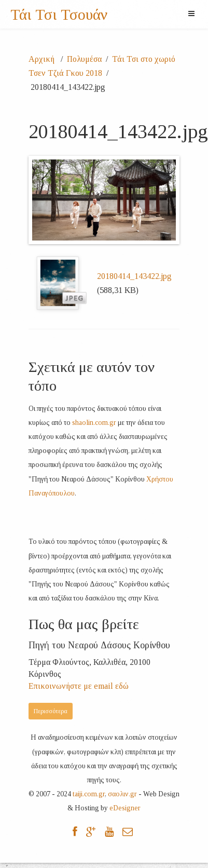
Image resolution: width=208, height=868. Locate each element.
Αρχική (43, 59)
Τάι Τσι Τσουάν (59, 15)
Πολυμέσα (84, 59)
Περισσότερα (51, 711)
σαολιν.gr (122, 794)
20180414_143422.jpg (134, 276)
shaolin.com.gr (94, 423)
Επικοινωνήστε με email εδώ (79, 686)
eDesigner (125, 808)
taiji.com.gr (89, 794)
